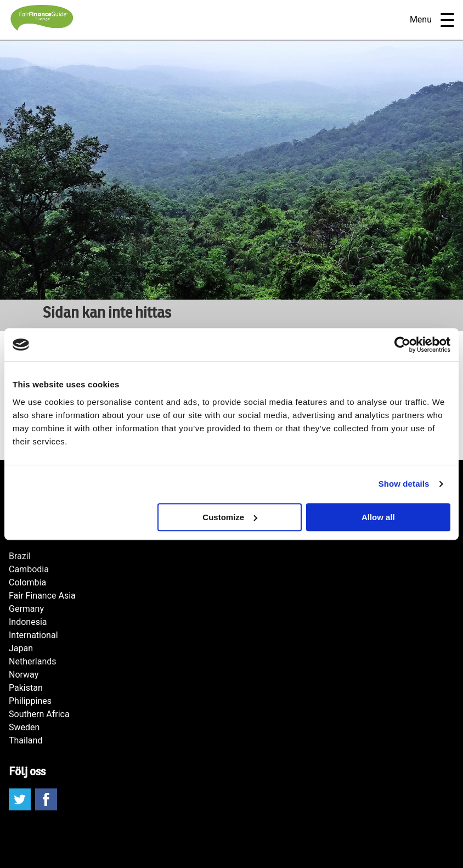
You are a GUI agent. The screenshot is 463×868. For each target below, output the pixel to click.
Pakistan (26, 688)
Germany (26, 609)
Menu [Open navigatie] (432, 20)
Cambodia (29, 569)
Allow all (378, 517)
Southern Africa (39, 714)
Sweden (24, 727)
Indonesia (28, 622)
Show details (404, 484)
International (33, 635)
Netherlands (33, 661)
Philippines (30, 701)
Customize (230, 517)
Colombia (27, 582)
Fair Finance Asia (42, 596)
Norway (24, 675)
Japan (21, 648)
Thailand (26, 740)
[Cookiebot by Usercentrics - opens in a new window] (402, 345)
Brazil (20, 556)
